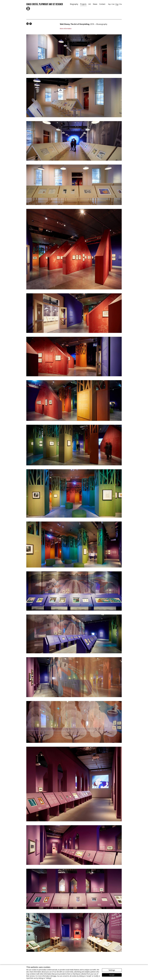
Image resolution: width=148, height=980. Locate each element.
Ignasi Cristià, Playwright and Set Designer (45, 4)
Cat (113, 4)
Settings (112, 970)
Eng (117, 4)
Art (90, 4)
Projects (83, 4)
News (95, 4)
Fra (121, 4)
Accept (112, 975)
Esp (109, 4)
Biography (74, 4)
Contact (102, 4)
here (55, 976)
